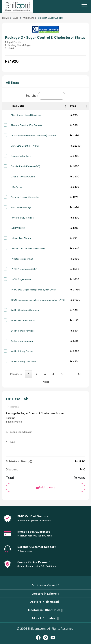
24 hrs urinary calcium (22, 341)
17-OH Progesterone (21, 279)
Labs (16, 18)
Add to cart (45, 487)
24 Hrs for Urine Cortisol (23, 321)
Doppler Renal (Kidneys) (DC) (25, 166)
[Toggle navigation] (85, 7)
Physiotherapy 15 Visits (22, 218)
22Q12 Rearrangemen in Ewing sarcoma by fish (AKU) (38, 300)
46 (79, 374)
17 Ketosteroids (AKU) (22, 259)
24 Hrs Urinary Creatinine (24, 362)
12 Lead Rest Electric (21, 238)
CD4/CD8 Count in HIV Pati (25, 146)
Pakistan (28, 18)
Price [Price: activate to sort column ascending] (73, 106)
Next (46, 382)
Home (5, 18)
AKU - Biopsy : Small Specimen (26, 115)
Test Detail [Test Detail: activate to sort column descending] (18, 106)
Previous (16, 374)
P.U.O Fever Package (21, 208)
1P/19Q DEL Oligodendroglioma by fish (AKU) (33, 290)
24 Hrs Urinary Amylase (23, 331)
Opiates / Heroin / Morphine (25, 197)
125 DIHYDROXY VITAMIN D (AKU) (28, 249)
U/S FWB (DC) (18, 228)
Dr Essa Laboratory (50, 18)
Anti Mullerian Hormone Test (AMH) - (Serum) (34, 136)
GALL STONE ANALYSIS (23, 177)
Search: (45, 96)
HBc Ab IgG (17, 187)
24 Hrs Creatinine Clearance (25, 310)
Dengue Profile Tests (21, 156)
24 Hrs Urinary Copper (22, 351)
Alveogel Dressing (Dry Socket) (26, 125)
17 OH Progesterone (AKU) (24, 269)
